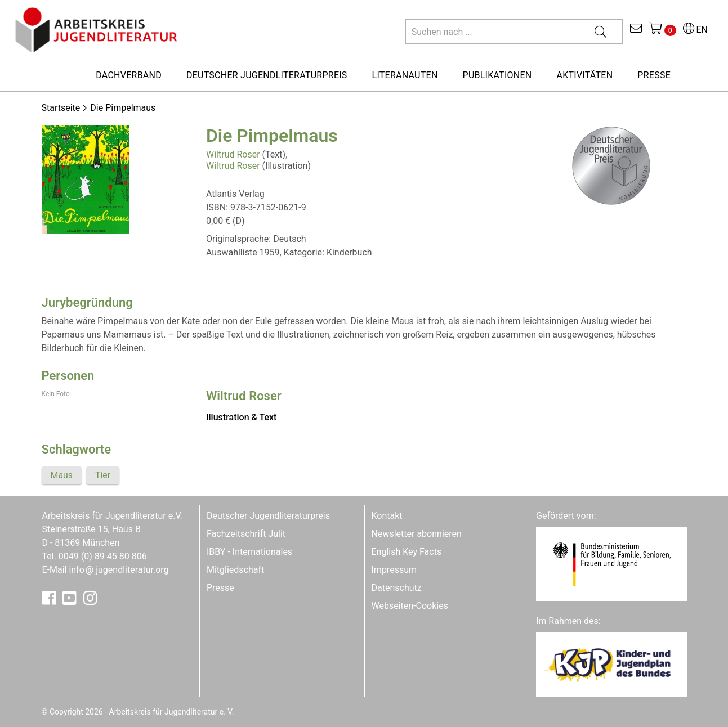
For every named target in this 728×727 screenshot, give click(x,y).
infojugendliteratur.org (119, 570)
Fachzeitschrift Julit (246, 534)
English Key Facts (407, 552)
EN (695, 30)
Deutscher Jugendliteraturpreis (268, 516)
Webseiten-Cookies (410, 606)
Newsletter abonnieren (417, 534)
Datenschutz (397, 588)
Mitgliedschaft (235, 570)
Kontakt (387, 516)
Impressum (394, 570)
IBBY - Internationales (249, 552)
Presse (220, 588)
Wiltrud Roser (233, 154)
